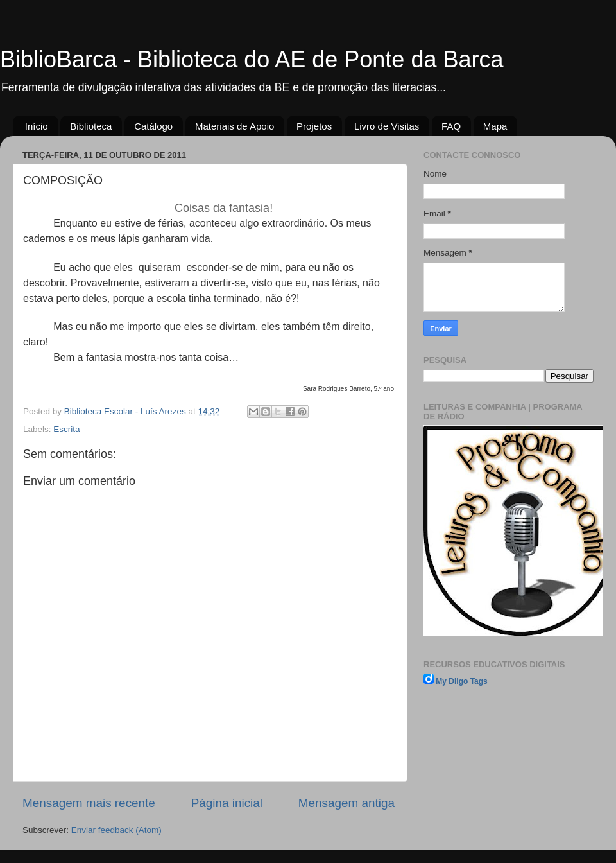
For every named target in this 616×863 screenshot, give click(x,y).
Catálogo (153, 126)
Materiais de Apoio (235, 126)
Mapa (495, 126)
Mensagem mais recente (89, 803)
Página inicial (227, 803)
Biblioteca (91, 126)
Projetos (314, 126)
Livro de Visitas (387, 126)
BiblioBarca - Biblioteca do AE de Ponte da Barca (252, 59)
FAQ (451, 126)
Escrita (66, 429)
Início (37, 126)
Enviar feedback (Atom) (116, 830)
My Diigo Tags (461, 681)
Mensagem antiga (346, 803)
